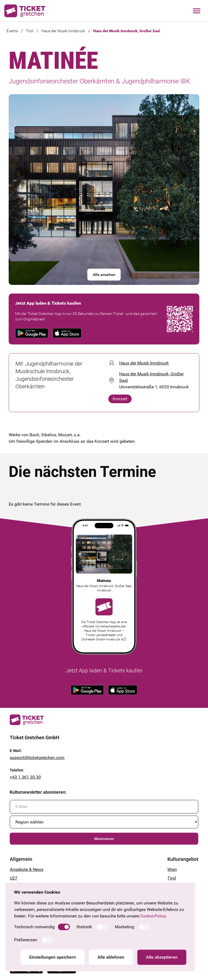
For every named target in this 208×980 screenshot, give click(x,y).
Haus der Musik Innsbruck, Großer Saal (126, 31)
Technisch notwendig (34, 927)
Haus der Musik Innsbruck (63, 31)
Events (12, 31)
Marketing (124, 927)
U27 (14, 878)
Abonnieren (104, 839)
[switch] (64, 927)
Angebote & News (27, 869)
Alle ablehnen (111, 957)
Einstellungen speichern (53, 957)
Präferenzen (26, 940)
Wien (172, 869)
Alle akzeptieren (162, 957)
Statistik (84, 927)
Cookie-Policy (153, 916)
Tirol (30, 31)
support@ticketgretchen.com (37, 758)
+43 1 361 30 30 (25, 777)
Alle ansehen (104, 275)
